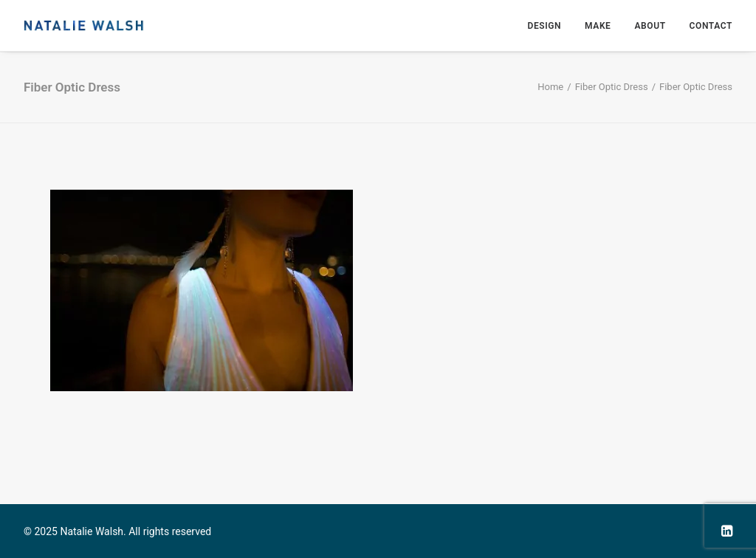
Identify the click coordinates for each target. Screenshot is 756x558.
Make (598, 26)
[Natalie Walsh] (84, 25)
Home (550, 87)
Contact (711, 26)
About (650, 26)
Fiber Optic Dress (612, 87)
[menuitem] (549, 25)
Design (544, 26)
